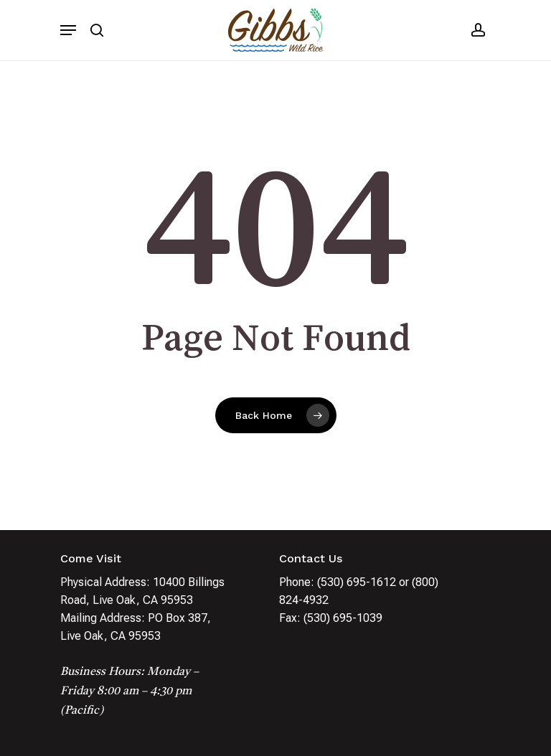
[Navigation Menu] (68, 30)
